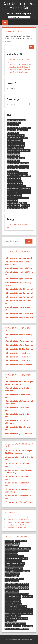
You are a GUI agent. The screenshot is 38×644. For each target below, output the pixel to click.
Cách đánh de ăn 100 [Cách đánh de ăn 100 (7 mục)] (13, 161)
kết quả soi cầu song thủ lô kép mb (19, 517)
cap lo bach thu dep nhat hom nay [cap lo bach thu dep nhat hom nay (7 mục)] (17, 138)
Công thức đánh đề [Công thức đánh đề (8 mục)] (13, 171)
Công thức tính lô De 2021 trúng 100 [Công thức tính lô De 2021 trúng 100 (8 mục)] (18, 168)
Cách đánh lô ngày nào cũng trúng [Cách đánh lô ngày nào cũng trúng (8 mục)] (18, 163)
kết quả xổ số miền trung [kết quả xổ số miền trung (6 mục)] (15, 184)
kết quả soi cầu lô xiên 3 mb (18, 72)
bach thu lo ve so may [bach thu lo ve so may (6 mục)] (14, 123)
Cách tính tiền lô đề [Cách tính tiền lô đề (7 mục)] (13, 156)
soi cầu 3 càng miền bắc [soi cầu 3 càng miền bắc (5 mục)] (14, 196)
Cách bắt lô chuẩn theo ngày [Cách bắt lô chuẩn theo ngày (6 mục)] (16, 143)
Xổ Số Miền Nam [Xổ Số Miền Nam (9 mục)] (12, 208)
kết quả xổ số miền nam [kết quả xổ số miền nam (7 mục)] (14, 181)
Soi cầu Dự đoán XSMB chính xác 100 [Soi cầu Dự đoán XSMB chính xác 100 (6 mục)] (18, 198)
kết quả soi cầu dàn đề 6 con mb (19, 293)
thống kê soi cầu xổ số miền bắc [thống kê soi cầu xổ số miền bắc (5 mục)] (17, 203)
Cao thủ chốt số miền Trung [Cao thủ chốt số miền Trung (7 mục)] (16, 135)
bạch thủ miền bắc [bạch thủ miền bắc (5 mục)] (13, 133)
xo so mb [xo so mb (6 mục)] (10, 206)
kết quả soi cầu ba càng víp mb (19, 258)
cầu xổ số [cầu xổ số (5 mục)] (25, 173)
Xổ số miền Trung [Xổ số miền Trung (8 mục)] (23, 208)
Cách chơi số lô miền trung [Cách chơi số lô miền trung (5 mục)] (15, 148)
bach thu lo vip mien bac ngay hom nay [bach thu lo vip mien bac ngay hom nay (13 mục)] (19, 128)
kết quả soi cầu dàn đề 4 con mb (19, 289)
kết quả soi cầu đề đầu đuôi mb (19, 70)
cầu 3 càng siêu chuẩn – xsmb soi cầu (19, 6)
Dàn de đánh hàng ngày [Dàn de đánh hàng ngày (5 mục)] (14, 176)
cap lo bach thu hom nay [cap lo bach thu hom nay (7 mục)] (15, 140)
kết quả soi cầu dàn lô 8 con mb (19, 341)
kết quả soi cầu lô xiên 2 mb (17, 353)
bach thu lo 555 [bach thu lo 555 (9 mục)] (20, 120)
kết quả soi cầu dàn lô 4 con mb (20, 67)
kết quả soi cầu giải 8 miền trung (19, 502)
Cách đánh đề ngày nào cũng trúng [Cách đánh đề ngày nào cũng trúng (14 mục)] (18, 166)
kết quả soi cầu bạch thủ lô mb (19, 279)
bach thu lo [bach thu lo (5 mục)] (11, 120)
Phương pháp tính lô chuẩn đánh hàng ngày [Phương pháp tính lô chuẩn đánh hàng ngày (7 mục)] (19, 189)
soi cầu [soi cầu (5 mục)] (28, 193)
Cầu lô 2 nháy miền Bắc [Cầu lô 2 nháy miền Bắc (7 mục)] (14, 173)
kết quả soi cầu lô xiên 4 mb (17, 361)
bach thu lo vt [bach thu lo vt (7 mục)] (12, 130)
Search (29, 241)
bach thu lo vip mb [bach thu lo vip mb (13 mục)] (13, 125)
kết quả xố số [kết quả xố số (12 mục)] (27, 176)
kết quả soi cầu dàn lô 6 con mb (19, 345)
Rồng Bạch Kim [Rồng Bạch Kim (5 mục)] (11, 193)
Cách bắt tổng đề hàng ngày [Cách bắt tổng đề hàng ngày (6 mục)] (16, 146)
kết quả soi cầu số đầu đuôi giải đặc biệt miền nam (19, 383)
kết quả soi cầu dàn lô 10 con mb (20, 65)
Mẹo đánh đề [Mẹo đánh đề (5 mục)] (21, 186)
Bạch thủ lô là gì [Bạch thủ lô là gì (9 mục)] (22, 130)
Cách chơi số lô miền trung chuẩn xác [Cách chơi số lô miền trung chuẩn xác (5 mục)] (19, 151)
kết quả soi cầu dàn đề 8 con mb (19, 297)
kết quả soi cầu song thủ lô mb (19, 365)
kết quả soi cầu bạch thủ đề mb (19, 268)
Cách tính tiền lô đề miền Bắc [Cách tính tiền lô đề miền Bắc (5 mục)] (16, 158)
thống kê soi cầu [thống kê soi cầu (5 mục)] (12, 201)
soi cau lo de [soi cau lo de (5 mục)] (21, 193)
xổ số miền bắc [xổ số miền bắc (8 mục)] (25, 206)
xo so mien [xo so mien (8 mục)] (17, 206)
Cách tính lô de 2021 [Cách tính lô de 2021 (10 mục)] (13, 153)
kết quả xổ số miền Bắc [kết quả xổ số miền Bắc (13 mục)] (14, 178)
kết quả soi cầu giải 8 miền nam (19, 433)
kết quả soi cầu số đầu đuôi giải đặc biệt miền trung (18, 452)
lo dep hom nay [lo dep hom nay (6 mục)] (12, 186)
